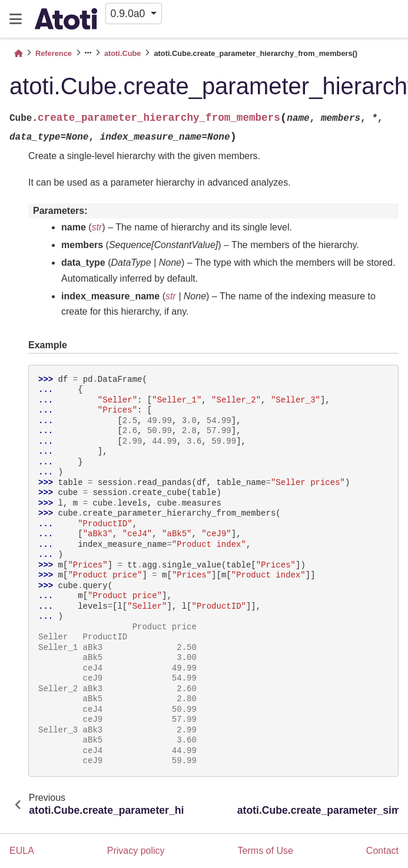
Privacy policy (136, 851)
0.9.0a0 (130, 14)
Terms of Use (266, 851)
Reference (54, 53)
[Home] (18, 53)
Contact (382, 851)
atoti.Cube (123, 53)
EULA (22, 851)
